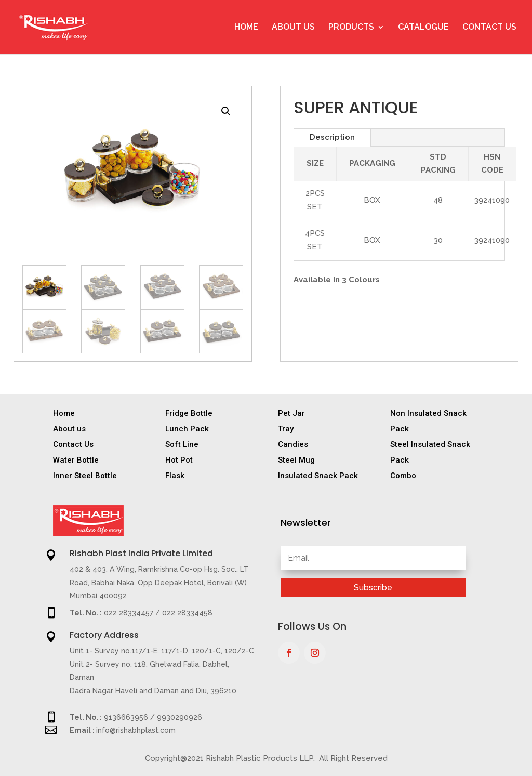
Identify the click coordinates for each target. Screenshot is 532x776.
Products (351, 28)
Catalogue (423, 28)
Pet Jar (291, 413)
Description (332, 137)
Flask (175, 476)
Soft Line (182, 444)
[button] (226, 111)
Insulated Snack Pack (318, 476)
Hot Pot (179, 460)
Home (246, 28)
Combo (403, 476)
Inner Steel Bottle (85, 476)
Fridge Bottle (189, 413)
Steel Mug (296, 460)
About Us (293, 28)
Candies (293, 444)
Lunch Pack (187, 429)
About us (69, 429)
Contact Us (489, 28)
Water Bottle (76, 460)
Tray (286, 429)
